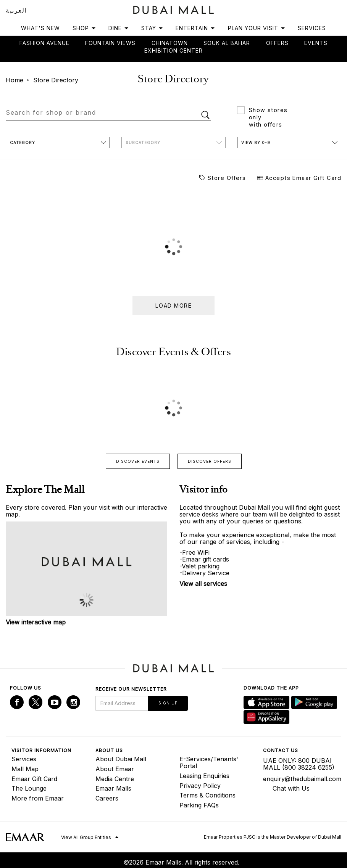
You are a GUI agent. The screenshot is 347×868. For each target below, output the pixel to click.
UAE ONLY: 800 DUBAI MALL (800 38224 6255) (299, 764)
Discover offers (210, 461)
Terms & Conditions (207, 795)
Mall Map (25, 769)
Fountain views (110, 43)
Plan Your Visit (257, 28)
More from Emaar (38, 798)
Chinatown (170, 43)
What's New (40, 28)
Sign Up (168, 703)
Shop (84, 28)
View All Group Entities (86, 837)
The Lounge (29, 788)
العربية (16, 10)
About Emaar (115, 769)
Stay (152, 28)
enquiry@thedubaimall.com (299, 779)
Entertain (195, 28)
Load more (173, 306)
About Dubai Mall (121, 759)
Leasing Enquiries (204, 776)
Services (312, 28)
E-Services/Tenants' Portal (209, 762)
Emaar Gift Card (34, 779)
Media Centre (115, 779)
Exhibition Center (173, 51)
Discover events (138, 461)
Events (316, 43)
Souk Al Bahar (227, 43)
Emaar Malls (113, 788)
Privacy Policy (200, 786)
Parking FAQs (199, 805)
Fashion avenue (44, 43)
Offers (277, 43)
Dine (119, 28)
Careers (107, 798)
